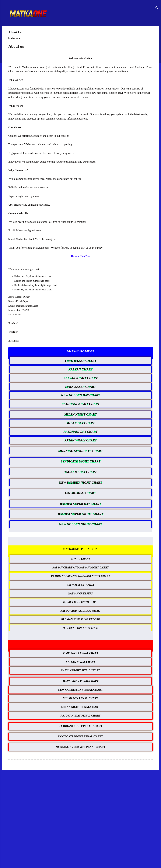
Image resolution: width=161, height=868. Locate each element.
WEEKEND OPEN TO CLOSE (80, 628)
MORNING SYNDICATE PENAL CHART (81, 747)
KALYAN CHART (80, 369)
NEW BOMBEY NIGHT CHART (81, 483)
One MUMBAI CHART (80, 493)
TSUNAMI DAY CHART (80, 472)
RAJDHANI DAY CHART (80, 432)
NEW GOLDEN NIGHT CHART (81, 524)
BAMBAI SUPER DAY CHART (81, 504)
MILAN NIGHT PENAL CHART (81, 707)
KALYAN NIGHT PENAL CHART (81, 670)
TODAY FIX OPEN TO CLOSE (81, 602)
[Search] (157, 8)
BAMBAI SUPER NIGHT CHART (80, 514)
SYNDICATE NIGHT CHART (80, 461)
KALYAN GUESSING (80, 594)
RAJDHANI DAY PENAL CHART (81, 716)
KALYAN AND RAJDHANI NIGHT (81, 611)
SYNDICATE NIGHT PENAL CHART (80, 737)
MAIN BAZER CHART (80, 387)
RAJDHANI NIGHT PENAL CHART (80, 726)
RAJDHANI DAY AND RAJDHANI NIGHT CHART (80, 576)
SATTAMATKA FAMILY (80, 585)
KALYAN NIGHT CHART (81, 378)
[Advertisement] (80, 796)
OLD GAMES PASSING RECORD (80, 619)
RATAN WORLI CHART (81, 440)
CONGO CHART (81, 559)
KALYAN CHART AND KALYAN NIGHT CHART (81, 568)
